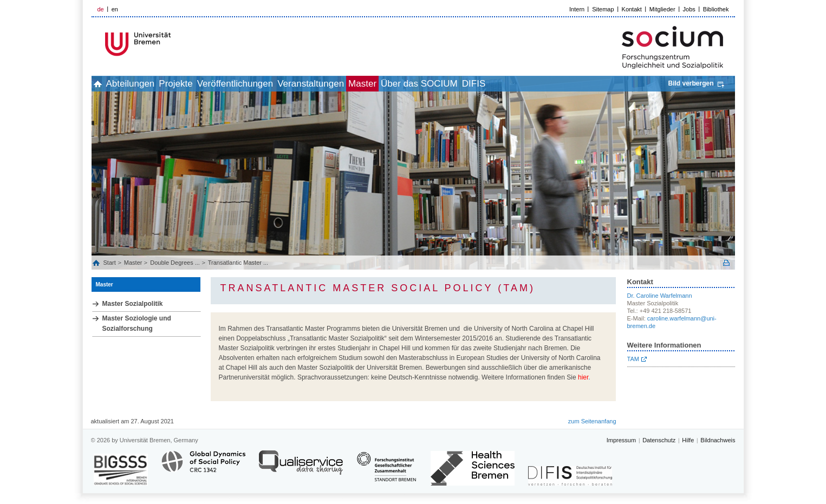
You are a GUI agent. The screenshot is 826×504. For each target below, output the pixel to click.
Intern (577, 9)
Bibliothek (716, 9)
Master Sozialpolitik (133, 304)
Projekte (205, 84)
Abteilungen (148, 84)
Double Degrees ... (175, 263)
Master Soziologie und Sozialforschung (137, 323)
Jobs (689, 9)
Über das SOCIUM (497, 84)
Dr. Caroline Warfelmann (660, 296)
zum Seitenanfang (592, 421)
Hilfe (688, 440)
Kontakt (632, 9)
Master (428, 84)
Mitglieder (662, 9)
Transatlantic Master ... (238, 263)
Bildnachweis (718, 440)
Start (110, 263)
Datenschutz (659, 440)
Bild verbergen (691, 83)
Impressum (621, 440)
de (101, 9)
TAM (633, 359)
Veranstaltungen (364, 84)
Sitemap (603, 9)
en (115, 9)
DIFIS (563, 84)
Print (726, 263)
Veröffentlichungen (277, 84)
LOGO (174, 44)
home (104, 84)
